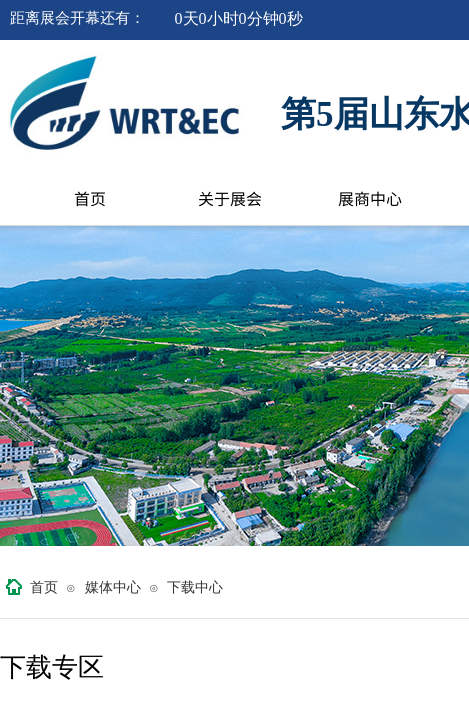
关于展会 (230, 198)
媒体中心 (113, 587)
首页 (90, 198)
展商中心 (370, 198)
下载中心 (195, 587)
